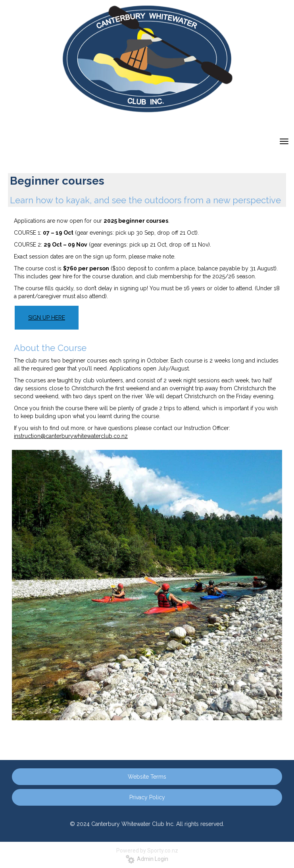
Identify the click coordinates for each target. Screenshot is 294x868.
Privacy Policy (147, 797)
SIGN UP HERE (47, 318)
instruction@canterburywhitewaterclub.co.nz (71, 436)
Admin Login (147, 859)
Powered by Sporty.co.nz (147, 851)
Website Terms (147, 777)
